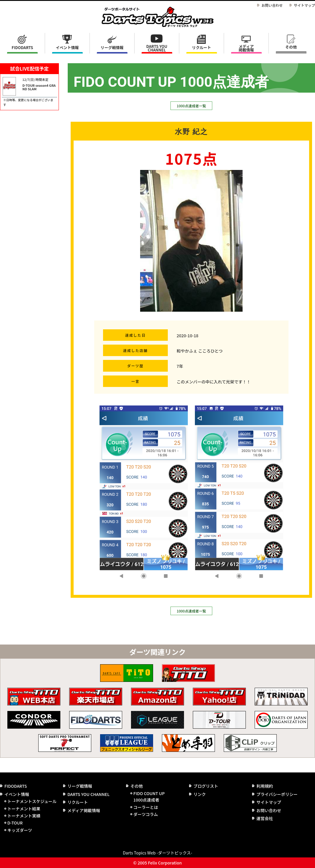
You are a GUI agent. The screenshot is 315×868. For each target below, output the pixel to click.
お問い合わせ (272, 5)
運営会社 (265, 818)
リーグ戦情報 (80, 786)
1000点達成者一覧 (191, 106)
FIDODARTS (23, 47)
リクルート (202, 47)
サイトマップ (304, 5)
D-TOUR (15, 823)
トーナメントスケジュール (32, 801)
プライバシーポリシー (277, 794)
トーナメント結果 (24, 809)
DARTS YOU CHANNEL (157, 48)
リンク (200, 794)
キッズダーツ (20, 830)
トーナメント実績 (24, 816)
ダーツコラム (146, 814)
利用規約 (265, 786)
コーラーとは (146, 807)
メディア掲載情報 (246, 48)
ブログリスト (206, 786)
